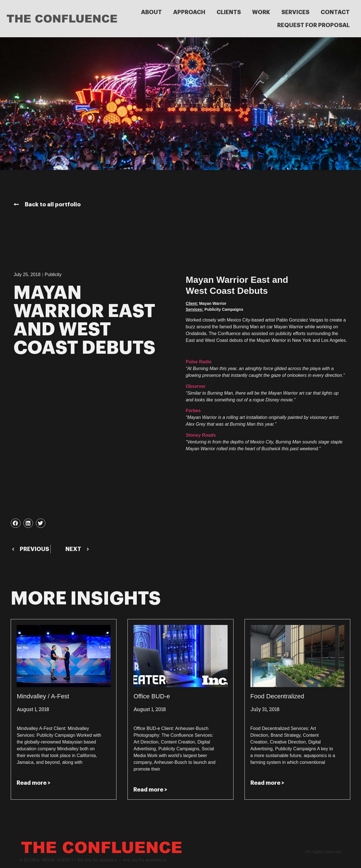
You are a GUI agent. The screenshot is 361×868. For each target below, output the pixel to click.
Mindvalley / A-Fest (43, 696)
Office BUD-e (152, 696)
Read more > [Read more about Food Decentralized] (267, 783)
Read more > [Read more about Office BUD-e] (150, 790)
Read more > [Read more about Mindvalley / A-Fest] (34, 783)
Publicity (53, 275)
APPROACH (189, 12)
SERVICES (295, 12)
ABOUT (151, 12)
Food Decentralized (277, 696)
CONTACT (335, 12)
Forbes (193, 411)
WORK (261, 12)
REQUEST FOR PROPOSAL (313, 25)
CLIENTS (229, 12)
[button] (16, 523)
